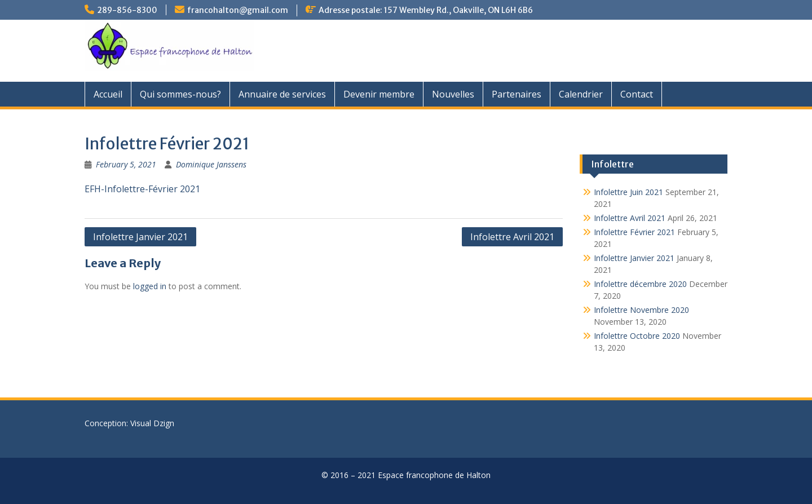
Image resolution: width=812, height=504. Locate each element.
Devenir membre (379, 94)
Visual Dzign (152, 423)
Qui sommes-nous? (180, 94)
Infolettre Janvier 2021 (140, 237)
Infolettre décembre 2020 (640, 284)
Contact (637, 94)
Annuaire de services (282, 94)
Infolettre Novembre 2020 (641, 310)
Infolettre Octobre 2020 (637, 336)
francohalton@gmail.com (238, 10)
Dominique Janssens (211, 164)
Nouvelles (453, 94)
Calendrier (581, 94)
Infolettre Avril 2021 (512, 237)
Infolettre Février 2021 (634, 232)
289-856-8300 (127, 10)
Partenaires (517, 94)
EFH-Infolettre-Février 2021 (142, 189)
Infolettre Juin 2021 (628, 192)
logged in (150, 286)
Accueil (108, 94)
